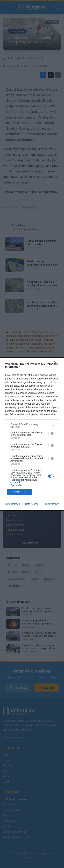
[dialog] (32, 434)
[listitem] (32, 425)
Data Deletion (13, 504)
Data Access (32, 504)
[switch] (51, 434)
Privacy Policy (51, 504)
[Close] (57, 364)
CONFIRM (20, 492)
